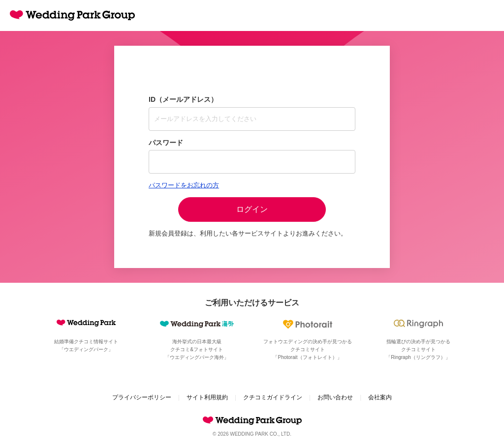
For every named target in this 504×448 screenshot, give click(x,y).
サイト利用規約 (207, 397)
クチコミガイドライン (273, 397)
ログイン (252, 209)
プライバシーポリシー (142, 397)
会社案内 (380, 397)
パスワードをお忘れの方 (184, 185)
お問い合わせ (335, 397)
